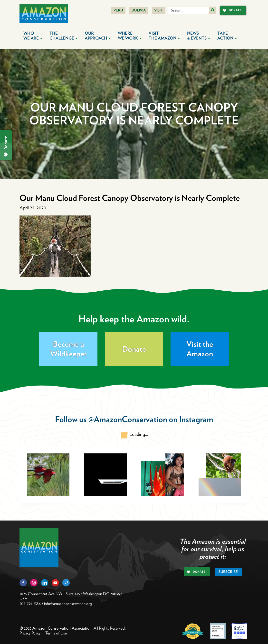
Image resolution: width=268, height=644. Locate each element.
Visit (159, 10)
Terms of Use (56, 633)
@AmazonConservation (128, 419)
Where (130, 36)
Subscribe (228, 572)
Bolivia (139, 10)
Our (98, 36)
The (63, 36)
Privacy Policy (30, 633)
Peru (118, 10)
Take (227, 36)
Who (33, 36)
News (199, 36)
